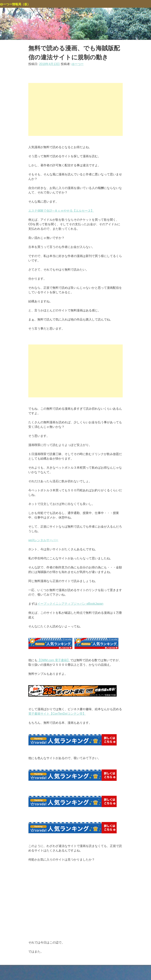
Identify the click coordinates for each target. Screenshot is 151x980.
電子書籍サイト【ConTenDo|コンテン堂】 (57, 714)
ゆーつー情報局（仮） (15, 4)
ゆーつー (78, 64)
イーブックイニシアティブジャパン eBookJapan (70, 604)
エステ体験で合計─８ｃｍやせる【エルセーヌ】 (61, 211)
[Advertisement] (75, 109)
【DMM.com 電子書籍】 (54, 660)
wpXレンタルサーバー (43, 540)
